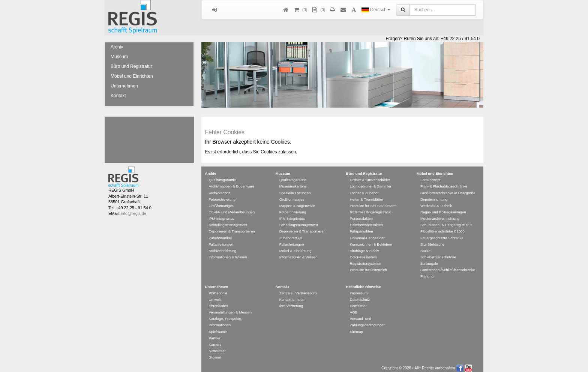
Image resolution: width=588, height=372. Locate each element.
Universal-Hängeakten (368, 234)
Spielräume (218, 328)
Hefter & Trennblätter (367, 196)
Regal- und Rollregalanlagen (443, 208)
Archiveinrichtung (223, 247)
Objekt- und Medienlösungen (232, 208)
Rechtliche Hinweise (364, 283)
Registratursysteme (365, 260)
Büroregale (429, 260)
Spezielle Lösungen (295, 189)
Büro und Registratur (131, 66)
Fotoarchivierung (222, 196)
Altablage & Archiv (364, 247)
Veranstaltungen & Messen (230, 308)
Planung (427, 272)
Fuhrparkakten (361, 227)
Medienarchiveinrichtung (440, 215)
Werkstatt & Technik (436, 202)
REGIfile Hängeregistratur (370, 208)
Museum (119, 57)
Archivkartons (220, 189)
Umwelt (215, 296)
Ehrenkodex (218, 302)
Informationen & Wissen (228, 253)
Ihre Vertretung (291, 302)
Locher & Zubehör (364, 189)
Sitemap (356, 328)
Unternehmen (124, 86)
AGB (354, 308)
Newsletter (217, 347)
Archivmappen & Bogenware (232, 182)
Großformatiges (221, 202)
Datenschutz (360, 296)
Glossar (215, 353)
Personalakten (361, 215)
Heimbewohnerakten (366, 221)
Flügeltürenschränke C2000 (442, 227)
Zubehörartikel (220, 234)
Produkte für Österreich (368, 266)
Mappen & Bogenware (297, 202)
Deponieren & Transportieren (232, 227)
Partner (215, 334)
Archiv (117, 47)
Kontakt (118, 96)
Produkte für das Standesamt (373, 202)
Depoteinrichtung (434, 196)
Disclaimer (358, 302)
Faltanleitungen (221, 241)
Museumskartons (293, 182)
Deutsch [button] (376, 10)
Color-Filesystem (363, 253)
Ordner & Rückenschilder (370, 176)
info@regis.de (133, 210)
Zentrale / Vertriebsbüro (298, 289)
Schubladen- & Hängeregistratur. (446, 221)
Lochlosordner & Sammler (371, 182)
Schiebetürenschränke (438, 253)
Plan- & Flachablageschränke (444, 182)
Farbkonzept (430, 176)
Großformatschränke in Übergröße (448, 189)
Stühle (425, 247)
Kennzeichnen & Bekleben (371, 241)
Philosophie (218, 289)
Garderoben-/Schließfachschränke (448, 266)
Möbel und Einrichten (132, 76)
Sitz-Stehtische (432, 241)
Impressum (359, 289)
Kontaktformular (292, 296)
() (300, 10)
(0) (318, 10)
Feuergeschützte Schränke (442, 234)
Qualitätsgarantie (223, 176)
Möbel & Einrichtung (295, 247)
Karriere (215, 341)
